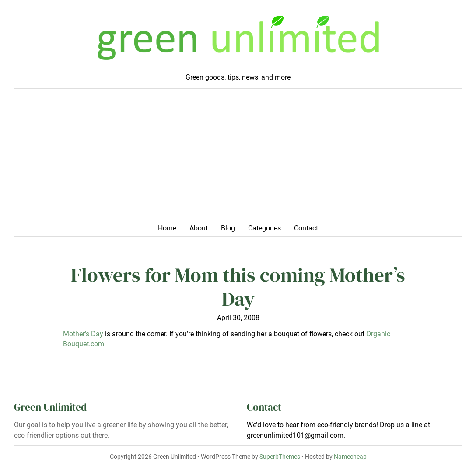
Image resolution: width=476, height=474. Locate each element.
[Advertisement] (238, 159)
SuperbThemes (280, 457)
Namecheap (350, 457)
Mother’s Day (83, 334)
